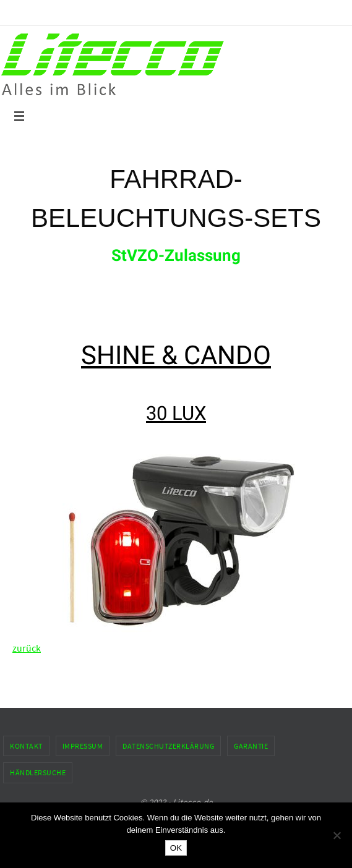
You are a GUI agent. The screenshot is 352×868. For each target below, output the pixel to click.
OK (176, 848)
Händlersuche (38, 772)
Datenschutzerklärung (168, 746)
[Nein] (337, 835)
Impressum (83, 746)
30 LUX (176, 413)
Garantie (251, 746)
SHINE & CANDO (176, 355)
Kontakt (26, 746)
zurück (27, 648)
